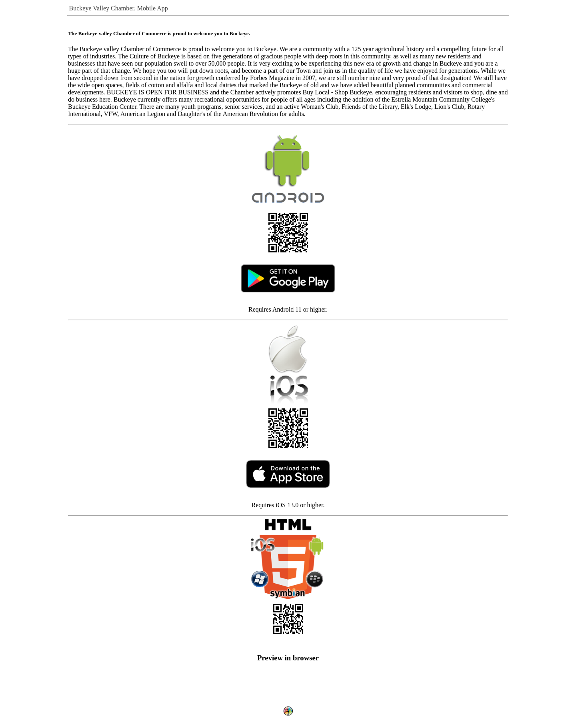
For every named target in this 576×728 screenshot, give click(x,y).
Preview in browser (288, 658)
